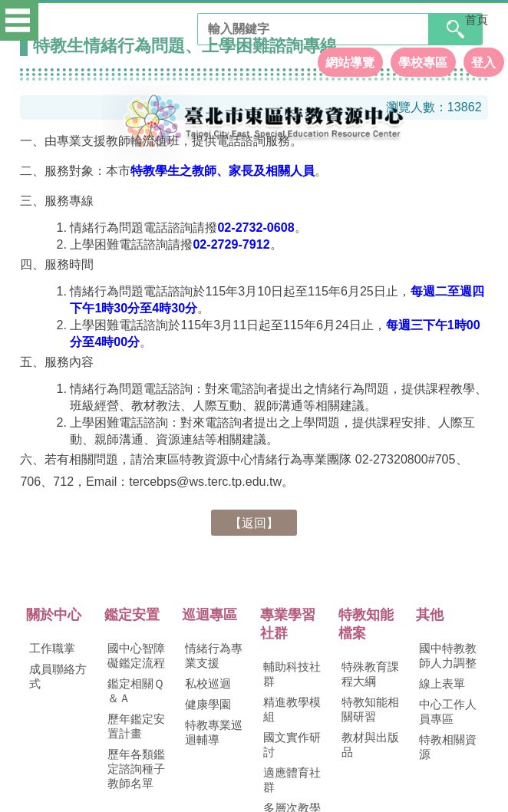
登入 (483, 57)
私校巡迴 (208, 684)
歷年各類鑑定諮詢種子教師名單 (136, 769)
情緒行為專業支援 (214, 656)
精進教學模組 (292, 710)
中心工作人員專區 (448, 712)
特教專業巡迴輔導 (214, 733)
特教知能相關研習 (370, 710)
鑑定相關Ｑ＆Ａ (136, 691)
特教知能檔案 (366, 624)
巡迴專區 (209, 615)
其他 (430, 615)
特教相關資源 (448, 747)
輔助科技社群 (292, 674)
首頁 (477, 20)
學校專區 (423, 57)
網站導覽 (350, 57)
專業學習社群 (288, 624)
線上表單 (442, 684)
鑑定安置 (132, 615)
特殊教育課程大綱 (370, 674)
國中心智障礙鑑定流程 (136, 656)
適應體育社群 (292, 780)
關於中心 (54, 615)
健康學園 (208, 705)
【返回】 (254, 523)
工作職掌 (52, 649)
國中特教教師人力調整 (448, 656)
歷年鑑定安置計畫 (136, 726)
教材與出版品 (370, 745)
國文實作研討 (292, 745)
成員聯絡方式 (58, 677)
